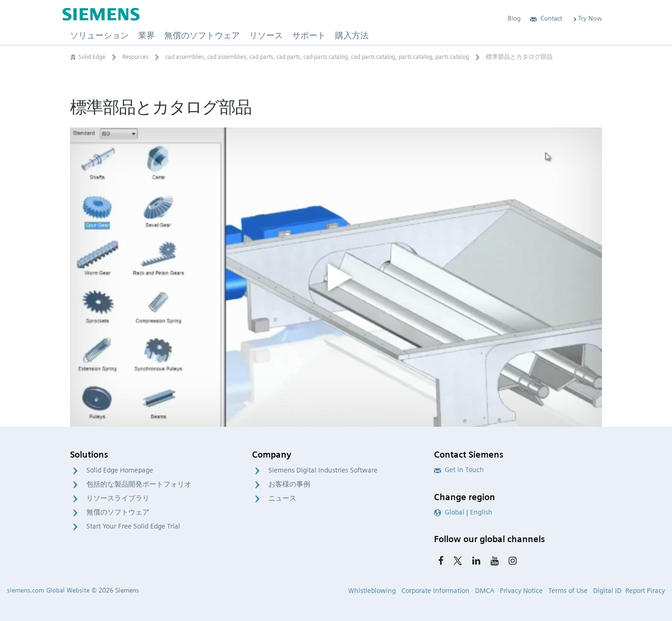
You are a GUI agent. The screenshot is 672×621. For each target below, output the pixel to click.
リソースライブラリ (118, 498)
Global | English (463, 512)
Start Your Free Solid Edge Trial (133, 526)
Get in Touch (459, 470)
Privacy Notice (521, 591)
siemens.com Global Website (48, 590)
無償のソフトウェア (118, 512)
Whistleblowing (372, 591)
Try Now (587, 18)
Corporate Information (435, 591)
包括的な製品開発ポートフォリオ (139, 484)
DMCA (485, 591)
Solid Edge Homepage (120, 470)
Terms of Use (568, 591)
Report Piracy (645, 591)
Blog (514, 18)
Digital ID (607, 591)
